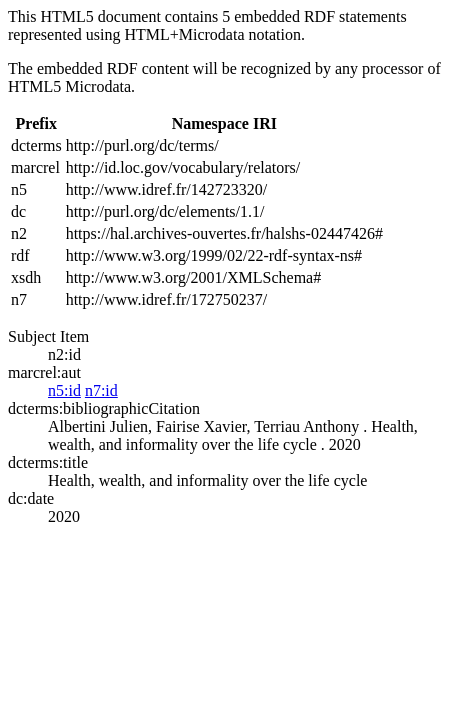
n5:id (64, 390)
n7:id (101, 390)
